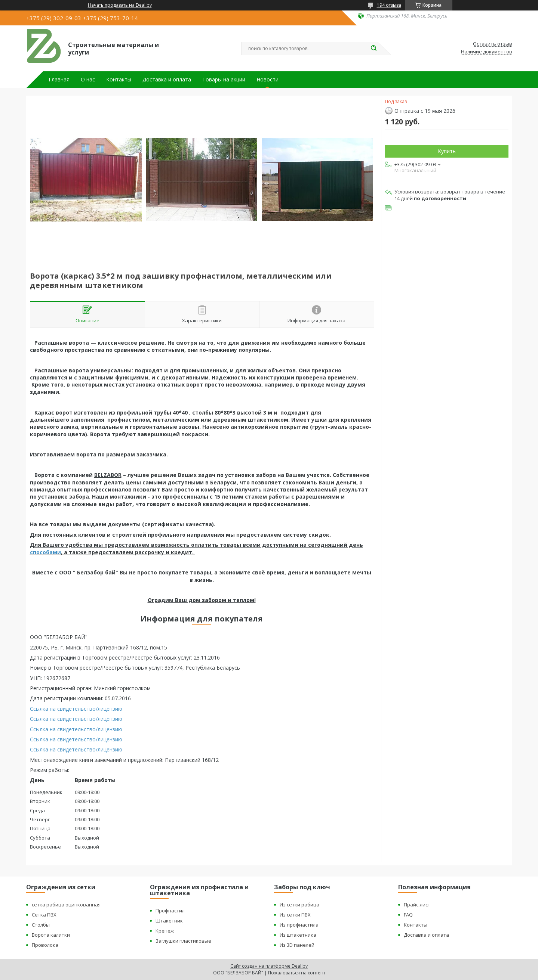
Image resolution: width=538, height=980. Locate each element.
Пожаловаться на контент (297, 973)
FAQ (408, 915)
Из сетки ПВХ (295, 915)
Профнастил (170, 911)
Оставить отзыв (493, 44)
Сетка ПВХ (44, 915)
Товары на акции (224, 80)
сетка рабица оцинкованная (66, 905)
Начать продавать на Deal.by (120, 5)
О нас (88, 80)
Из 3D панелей (297, 945)
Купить (447, 151)
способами (45, 552)
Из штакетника (298, 935)
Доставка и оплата (167, 80)
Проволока (45, 945)
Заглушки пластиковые (183, 941)
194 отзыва (389, 5)
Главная (59, 80)
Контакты (119, 80)
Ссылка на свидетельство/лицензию (76, 709)
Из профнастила (299, 925)
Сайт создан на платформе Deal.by (269, 966)
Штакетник (169, 921)
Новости (268, 80)
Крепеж (165, 931)
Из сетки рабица (299, 905)
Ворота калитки (51, 935)
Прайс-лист (417, 905)
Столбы (41, 925)
